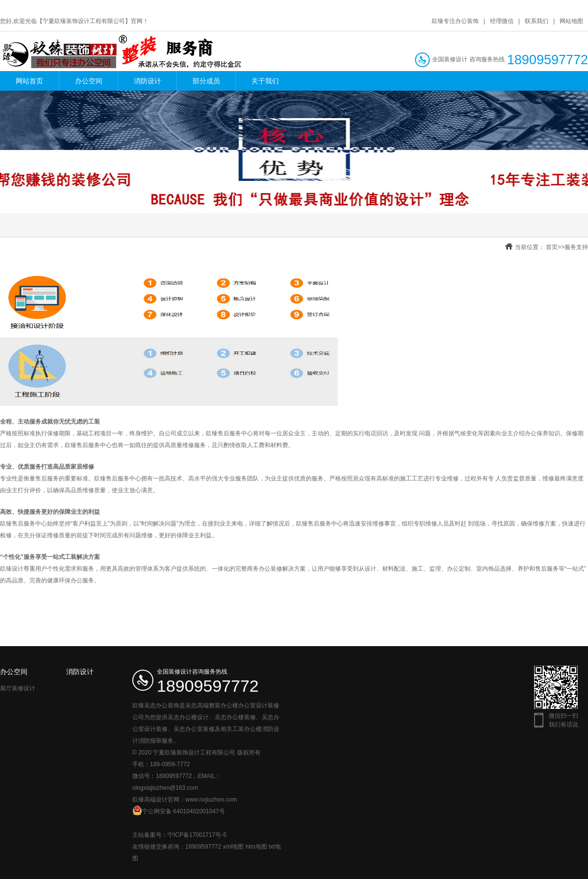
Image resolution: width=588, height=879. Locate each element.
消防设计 (147, 81)
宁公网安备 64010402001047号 (179, 810)
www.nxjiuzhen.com (211, 800)
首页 (552, 247)
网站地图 (571, 21)
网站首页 (29, 81)
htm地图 (256, 847)
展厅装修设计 (18, 688)
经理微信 (502, 21)
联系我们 (537, 21)
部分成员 (206, 81)
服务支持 (576, 247)
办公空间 (89, 81)
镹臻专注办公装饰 (455, 21)
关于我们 (265, 81)
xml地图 (233, 847)
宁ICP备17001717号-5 (197, 835)
